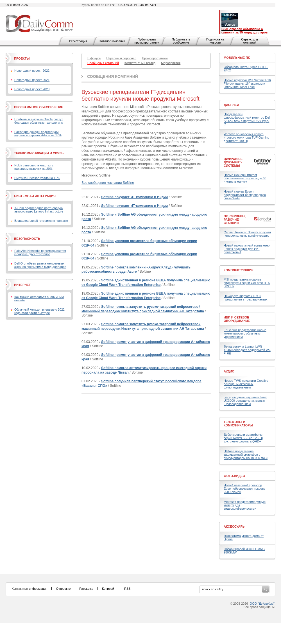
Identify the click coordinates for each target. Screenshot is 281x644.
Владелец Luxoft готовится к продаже (41, 221)
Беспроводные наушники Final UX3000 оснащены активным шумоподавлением (245, 401)
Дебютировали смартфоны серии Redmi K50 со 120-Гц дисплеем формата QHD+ (243, 438)
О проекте (63, 589)
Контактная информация (30, 589)
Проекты (22, 58)
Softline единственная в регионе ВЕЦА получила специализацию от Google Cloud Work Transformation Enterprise (146, 283)
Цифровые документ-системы (233, 162)
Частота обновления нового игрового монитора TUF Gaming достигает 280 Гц (246, 137)
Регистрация (78, 41)
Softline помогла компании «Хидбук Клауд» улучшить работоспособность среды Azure (136, 270)
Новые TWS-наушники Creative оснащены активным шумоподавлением (246, 384)
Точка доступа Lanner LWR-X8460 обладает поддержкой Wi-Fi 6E (247, 350)
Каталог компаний (112, 41)
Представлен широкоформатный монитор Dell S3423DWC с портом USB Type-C (247, 119)
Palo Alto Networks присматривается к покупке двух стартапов (40, 252)
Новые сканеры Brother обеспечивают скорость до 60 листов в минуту (245, 178)
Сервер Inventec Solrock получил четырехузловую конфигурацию (247, 234)
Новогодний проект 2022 (32, 71)
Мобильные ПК (237, 58)
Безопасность (27, 239)
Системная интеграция (35, 196)
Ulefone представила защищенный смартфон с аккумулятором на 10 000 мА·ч (246, 455)
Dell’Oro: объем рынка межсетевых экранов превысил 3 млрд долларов (40, 265)
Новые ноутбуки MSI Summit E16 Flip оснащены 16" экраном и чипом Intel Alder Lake (247, 83)
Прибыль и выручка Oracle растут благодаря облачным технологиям (39, 121)
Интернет (22, 285)
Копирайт (109, 589)
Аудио (229, 371)
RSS (127, 589)
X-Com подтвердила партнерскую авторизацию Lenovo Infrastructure (39, 210)
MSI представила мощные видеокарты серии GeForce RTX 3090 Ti (247, 283)
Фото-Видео (234, 476)
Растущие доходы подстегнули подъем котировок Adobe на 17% (38, 134)
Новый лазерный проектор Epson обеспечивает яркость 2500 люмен (244, 489)
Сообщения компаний (113, 76)
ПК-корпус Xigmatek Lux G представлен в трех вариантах (245, 298)
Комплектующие (239, 270)
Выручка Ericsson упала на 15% (37, 178)
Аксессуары (235, 527)
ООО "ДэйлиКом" (262, 604)
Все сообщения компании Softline (108, 183)
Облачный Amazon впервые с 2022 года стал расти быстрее (39, 311)
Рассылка (86, 589)
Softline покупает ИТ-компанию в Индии (134, 197)
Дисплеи (231, 105)
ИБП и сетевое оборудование (237, 319)
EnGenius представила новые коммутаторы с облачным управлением (245, 333)
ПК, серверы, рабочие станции (235, 220)
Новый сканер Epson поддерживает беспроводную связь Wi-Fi (245, 195)
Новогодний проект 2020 (32, 89)
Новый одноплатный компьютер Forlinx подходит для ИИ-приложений (247, 249)
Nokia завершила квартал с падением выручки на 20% (34, 167)
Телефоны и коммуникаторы (238, 424)
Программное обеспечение (39, 107)
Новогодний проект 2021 (32, 80)
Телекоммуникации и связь (39, 153)
